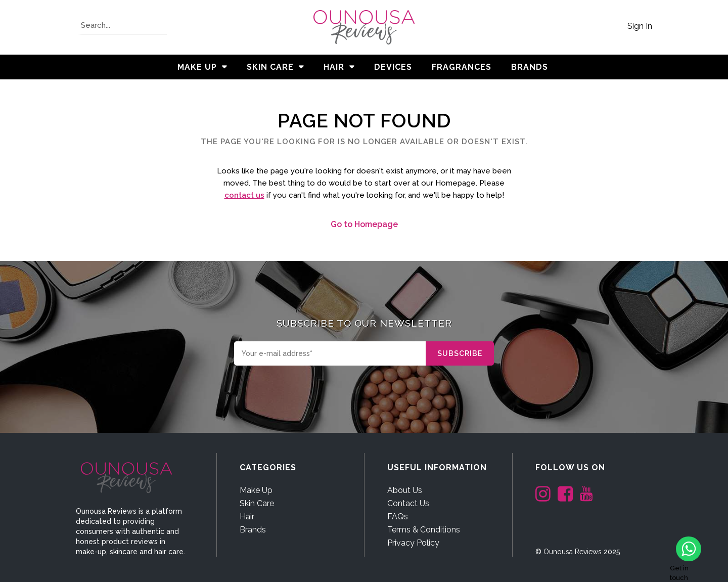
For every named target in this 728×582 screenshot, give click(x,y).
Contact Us (408, 503)
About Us (405, 490)
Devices (393, 67)
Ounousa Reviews (573, 552)
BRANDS (530, 67)
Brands (253, 530)
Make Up (197, 67)
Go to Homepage (364, 224)
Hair (334, 67)
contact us (244, 195)
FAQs (398, 517)
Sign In (640, 26)
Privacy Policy (413, 543)
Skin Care (270, 67)
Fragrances (462, 67)
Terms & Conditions (424, 530)
